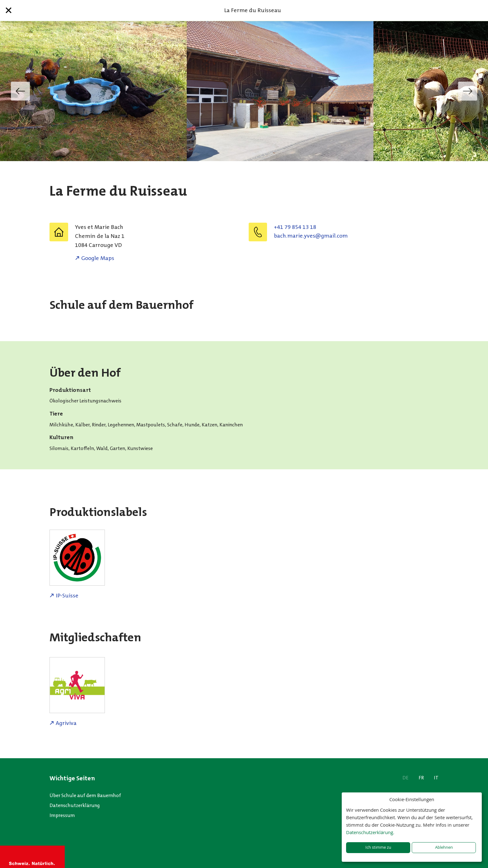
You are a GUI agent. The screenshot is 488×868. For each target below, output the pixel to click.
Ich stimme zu (378, 847)
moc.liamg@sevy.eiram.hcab (311, 236)
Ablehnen (444, 847)
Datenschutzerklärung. (370, 832)
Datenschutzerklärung (75, 805)
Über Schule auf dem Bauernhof (85, 795)
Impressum (62, 815)
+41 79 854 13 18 (295, 227)
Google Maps (98, 258)
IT (436, 778)
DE (406, 778)
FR (421, 778)
